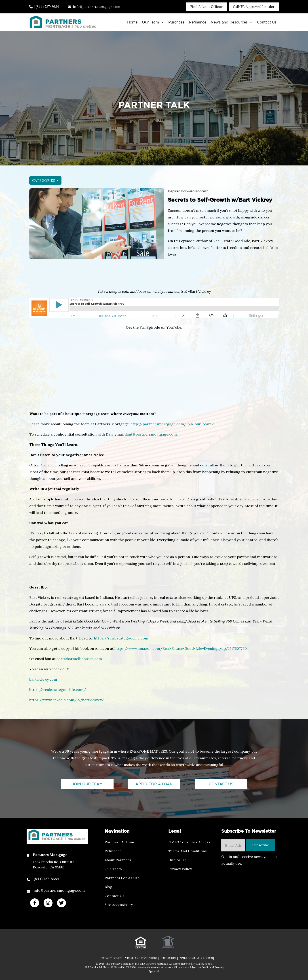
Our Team (153, 22)
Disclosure (177, 860)
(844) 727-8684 (46, 879)
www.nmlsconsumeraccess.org (156, 967)
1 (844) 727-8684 (44, 7)
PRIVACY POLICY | (112, 958)
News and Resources (232, 22)
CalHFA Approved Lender (254, 7)
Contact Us (267, 22)
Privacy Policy (180, 869)
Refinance (198, 22)
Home (132, 22)
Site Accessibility (119, 905)
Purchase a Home (120, 842)
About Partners (118, 860)
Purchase (176, 22)
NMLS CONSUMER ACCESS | (197, 958)
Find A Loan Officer (206, 7)
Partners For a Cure (122, 878)
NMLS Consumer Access (189, 842)
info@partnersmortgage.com (94, 7)
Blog (108, 887)
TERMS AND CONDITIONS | (142, 958)
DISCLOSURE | (169, 958)
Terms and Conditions (188, 851)
